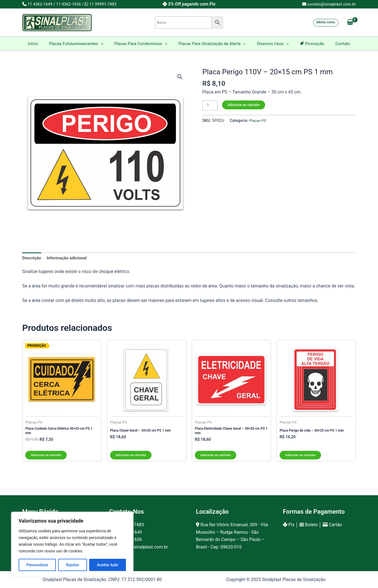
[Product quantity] (210, 106)
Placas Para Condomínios (144, 44)
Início (41, 44)
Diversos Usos (270, 44)
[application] (106, 44)
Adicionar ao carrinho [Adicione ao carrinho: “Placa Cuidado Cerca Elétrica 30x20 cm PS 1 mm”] (47, 456)
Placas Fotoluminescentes (82, 44)
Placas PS (258, 121)
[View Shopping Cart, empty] (350, 23)
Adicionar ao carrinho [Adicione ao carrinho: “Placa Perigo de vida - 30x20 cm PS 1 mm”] (301, 456)
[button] (180, 77)
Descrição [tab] (32, 258)
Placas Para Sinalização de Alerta (212, 44)
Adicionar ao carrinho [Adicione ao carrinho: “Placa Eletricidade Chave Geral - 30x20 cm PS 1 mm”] (216, 456)
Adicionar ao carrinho (244, 105)
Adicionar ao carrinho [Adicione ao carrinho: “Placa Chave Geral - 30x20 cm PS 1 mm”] (132, 456)
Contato (335, 44)
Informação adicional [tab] (69, 258)
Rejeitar (73, 565)
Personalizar (37, 565)
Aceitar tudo (108, 565)
